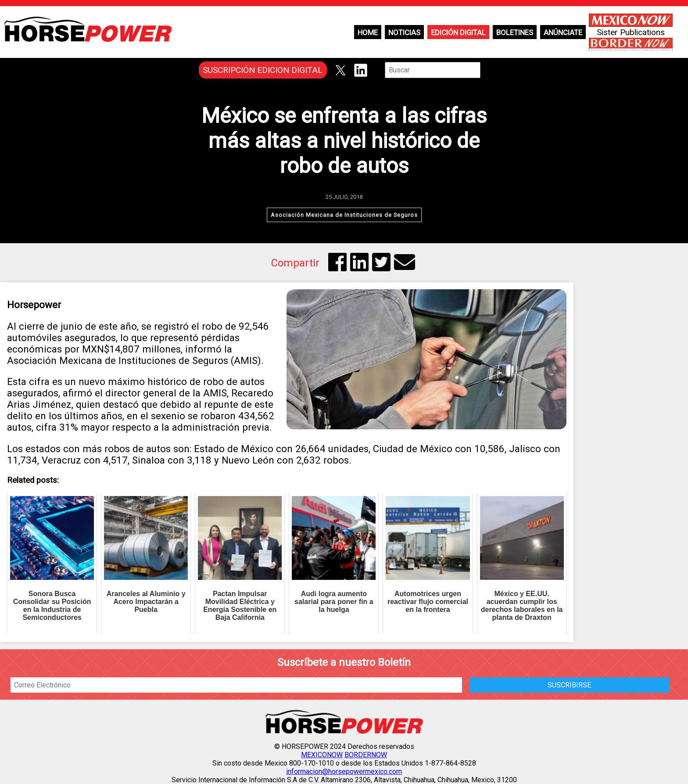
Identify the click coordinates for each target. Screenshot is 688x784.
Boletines (515, 32)
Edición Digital (458, 32)
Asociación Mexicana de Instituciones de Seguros (344, 215)
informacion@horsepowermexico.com (344, 771)
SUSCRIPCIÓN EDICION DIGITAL (263, 70)
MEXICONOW (322, 755)
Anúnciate (563, 32)
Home (368, 32)
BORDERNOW (366, 755)
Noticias (404, 32)
